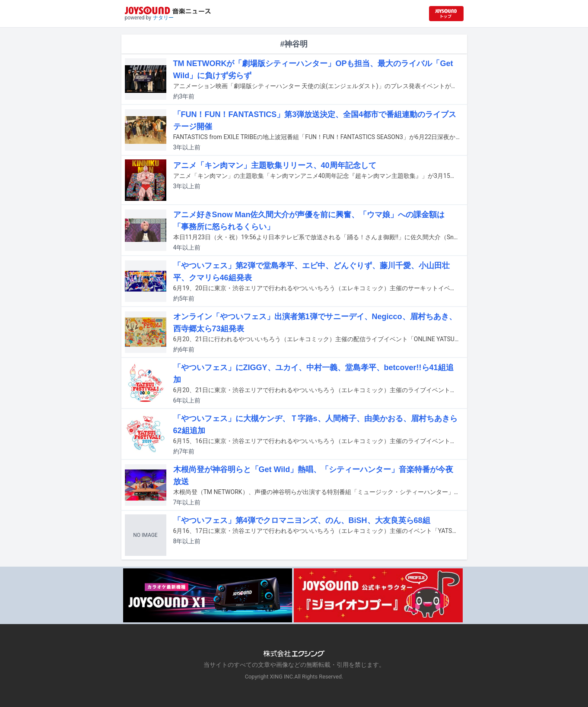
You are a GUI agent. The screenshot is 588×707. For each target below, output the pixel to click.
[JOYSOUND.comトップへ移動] (446, 14)
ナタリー (163, 18)
